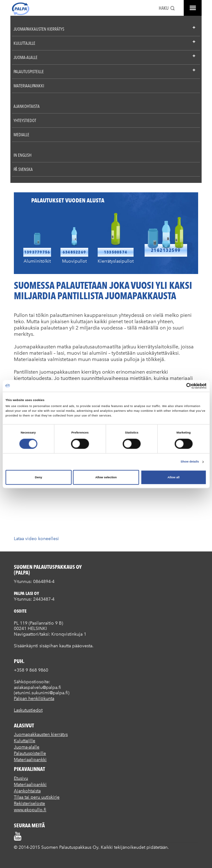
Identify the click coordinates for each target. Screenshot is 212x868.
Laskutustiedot (28, 710)
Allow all (174, 477)
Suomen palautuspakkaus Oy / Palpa (21, 9)
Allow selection (106, 477)
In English (23, 155)
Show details (190, 462)
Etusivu (21, 778)
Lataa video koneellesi (36, 539)
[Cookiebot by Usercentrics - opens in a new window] (179, 386)
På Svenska (23, 169)
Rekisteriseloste (29, 804)
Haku (164, 8)
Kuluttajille (24, 43)
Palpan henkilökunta (34, 699)
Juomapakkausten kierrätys (39, 29)
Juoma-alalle (26, 57)
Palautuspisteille (29, 72)
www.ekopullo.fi (30, 810)
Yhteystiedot (25, 120)
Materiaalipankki (29, 86)
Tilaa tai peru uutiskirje (37, 797)
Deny (39, 477)
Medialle (21, 135)
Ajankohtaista (27, 106)
